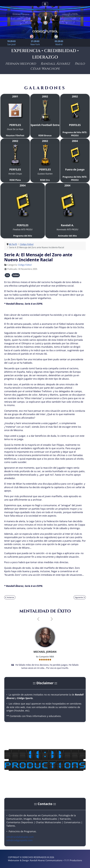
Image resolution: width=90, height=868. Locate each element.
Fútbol (16, 275)
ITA (7, 275)
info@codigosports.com (20, 840)
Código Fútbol (25, 265)
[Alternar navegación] (45, 4)
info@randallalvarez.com (20, 837)
